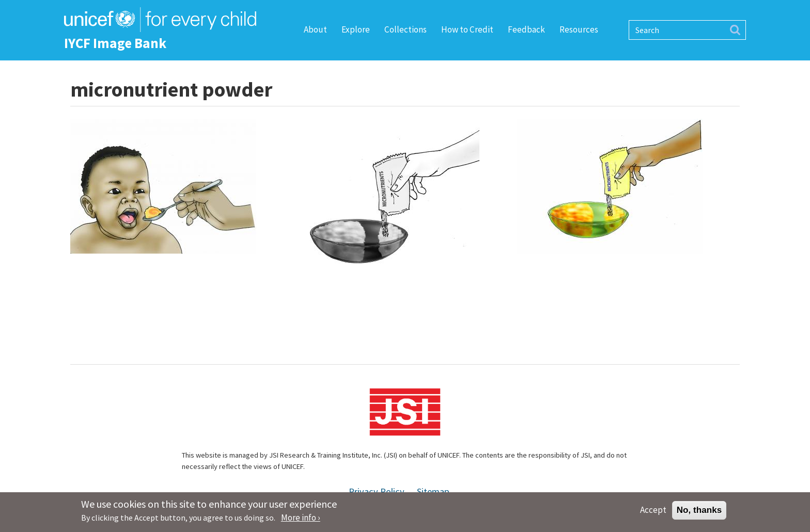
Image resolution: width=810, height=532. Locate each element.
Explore (356, 29)
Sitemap (433, 491)
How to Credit (467, 29)
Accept (653, 512)
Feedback (526, 29)
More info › (301, 520)
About (315, 29)
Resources (579, 29)
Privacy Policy (377, 491)
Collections (406, 29)
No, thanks (699, 512)
